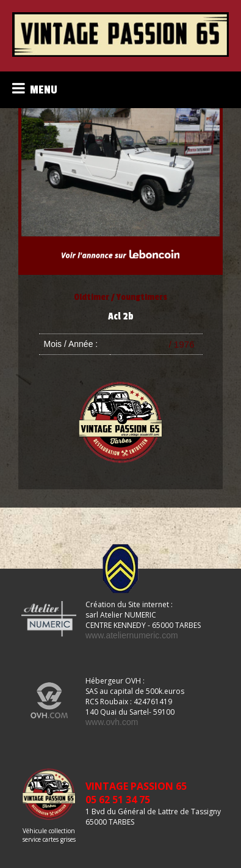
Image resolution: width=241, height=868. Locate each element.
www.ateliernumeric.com (132, 635)
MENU (35, 89)
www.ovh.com (112, 722)
